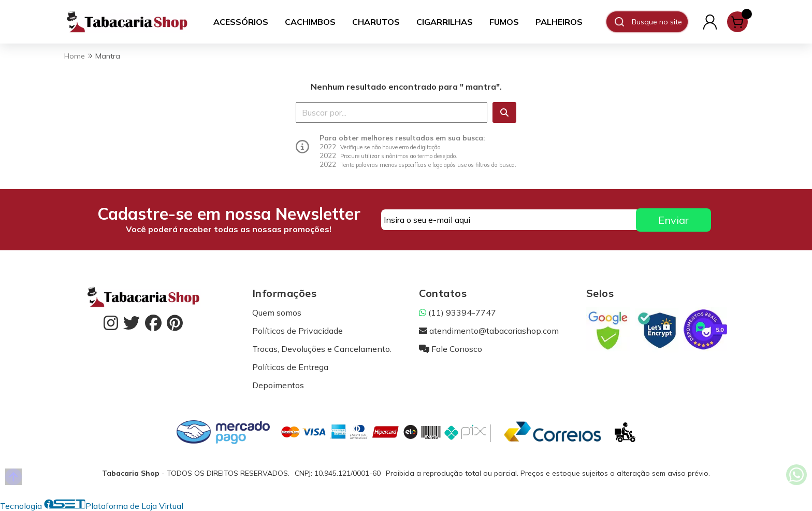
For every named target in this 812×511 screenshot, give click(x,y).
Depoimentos (278, 385)
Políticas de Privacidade (298, 331)
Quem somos (277, 313)
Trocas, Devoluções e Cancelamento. (322, 349)
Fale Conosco (451, 349)
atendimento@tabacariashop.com (489, 331)
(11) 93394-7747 (458, 313)
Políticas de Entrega (290, 367)
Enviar (673, 220)
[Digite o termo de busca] (659, 22)
